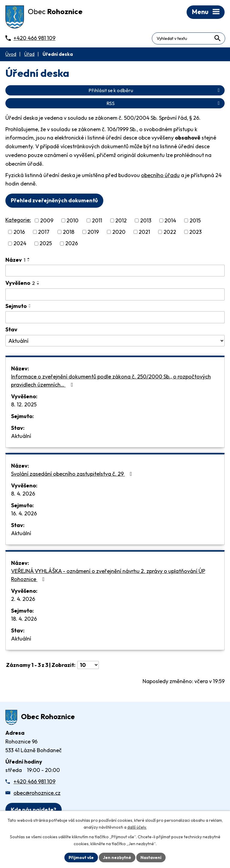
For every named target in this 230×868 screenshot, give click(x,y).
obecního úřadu (160, 176)
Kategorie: (18, 221)
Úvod (11, 55)
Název (15, 260)
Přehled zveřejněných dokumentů (54, 201)
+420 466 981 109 (34, 782)
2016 (19, 233)
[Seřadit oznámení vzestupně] (29, 259)
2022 (170, 233)
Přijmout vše (81, 857)
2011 (97, 221)
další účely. (137, 827)
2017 (44, 233)
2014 (170, 221)
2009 (47, 221)
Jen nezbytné (117, 857)
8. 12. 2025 (24, 405)
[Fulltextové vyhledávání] (199, 37)
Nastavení (151, 857)
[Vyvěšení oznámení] (115, 295)
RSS (164, 104)
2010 (72, 221)
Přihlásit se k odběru (155, 91)
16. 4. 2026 (24, 514)
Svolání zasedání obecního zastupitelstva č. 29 (73, 474)
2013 (146, 221)
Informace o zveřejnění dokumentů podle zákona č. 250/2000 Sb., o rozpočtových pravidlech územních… (111, 381)
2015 (195, 221)
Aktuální (21, 437)
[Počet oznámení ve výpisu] (88, 666)
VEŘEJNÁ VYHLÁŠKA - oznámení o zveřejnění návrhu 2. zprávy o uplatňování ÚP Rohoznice (108, 576)
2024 (20, 244)
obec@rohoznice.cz (37, 794)
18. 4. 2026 (24, 619)
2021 (144, 233)
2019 (93, 233)
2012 (121, 221)
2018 (69, 233)
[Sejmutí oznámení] (115, 318)
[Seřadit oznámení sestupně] (29, 261)
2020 (119, 233)
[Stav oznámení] (115, 342)
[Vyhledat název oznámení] (115, 271)
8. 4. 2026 (23, 494)
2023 (195, 233)
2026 (72, 244)
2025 (46, 244)
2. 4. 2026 (23, 600)
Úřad (29, 55)
